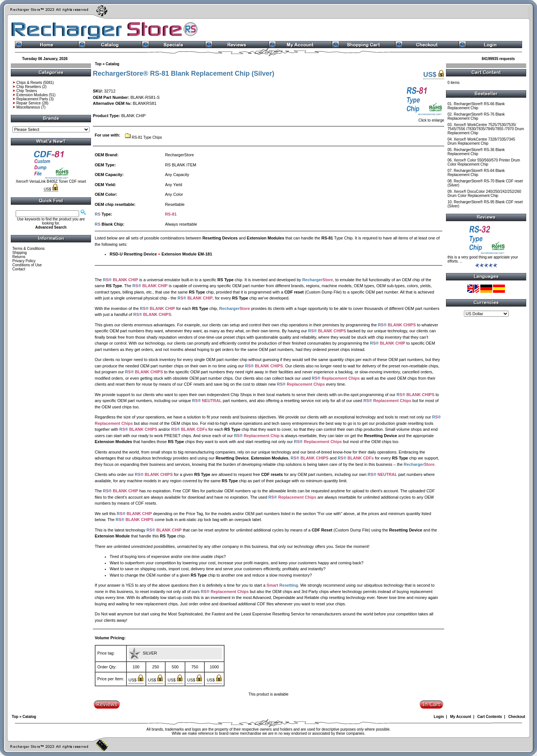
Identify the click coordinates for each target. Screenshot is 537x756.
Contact (19, 269)
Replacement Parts (32, 99)
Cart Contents (490, 717)
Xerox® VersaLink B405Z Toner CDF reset (51, 181)
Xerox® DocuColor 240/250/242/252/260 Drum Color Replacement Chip (484, 194)
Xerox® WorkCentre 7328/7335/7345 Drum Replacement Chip (481, 141)
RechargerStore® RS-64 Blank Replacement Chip (476, 173)
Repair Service (29, 103)
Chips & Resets (29, 83)
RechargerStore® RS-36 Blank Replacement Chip (476, 152)
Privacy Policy (24, 261)
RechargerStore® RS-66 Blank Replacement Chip (476, 106)
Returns (19, 257)
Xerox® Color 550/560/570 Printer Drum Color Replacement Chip (484, 162)
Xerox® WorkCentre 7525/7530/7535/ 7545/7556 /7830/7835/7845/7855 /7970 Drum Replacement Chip (486, 129)
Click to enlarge (425, 119)
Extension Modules (32, 95)
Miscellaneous (28, 107)
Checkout (517, 717)
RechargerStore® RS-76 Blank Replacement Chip (476, 116)
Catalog (112, 64)
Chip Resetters (29, 87)
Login (439, 717)
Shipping (20, 253)
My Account (461, 717)
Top (98, 64)
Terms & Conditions (29, 249)
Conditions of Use (27, 265)
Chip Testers (27, 91)
